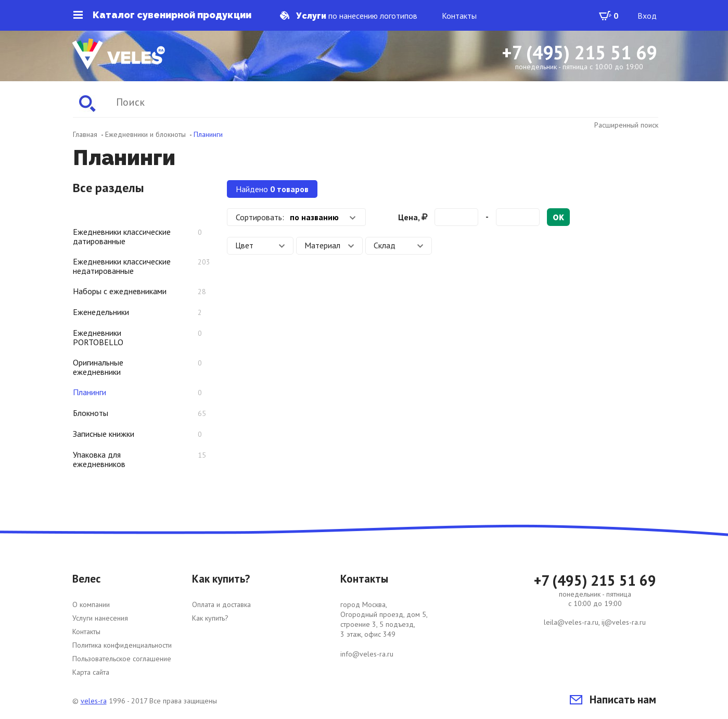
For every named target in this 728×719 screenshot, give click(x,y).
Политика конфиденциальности (122, 645)
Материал (329, 245)
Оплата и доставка (221, 604)
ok (558, 218)
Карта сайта (91, 672)
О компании (91, 604)
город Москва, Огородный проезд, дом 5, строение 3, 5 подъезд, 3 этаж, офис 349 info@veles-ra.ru (384, 629)
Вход (647, 16)
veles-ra (94, 701)
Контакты (460, 16)
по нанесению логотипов (349, 16)
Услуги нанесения (100, 618)
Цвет (260, 245)
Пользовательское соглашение (122, 659)
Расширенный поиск (626, 125)
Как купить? (210, 618)
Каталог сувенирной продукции (162, 15)
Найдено (272, 189)
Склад (399, 245)
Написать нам (613, 699)
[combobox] (296, 217)
